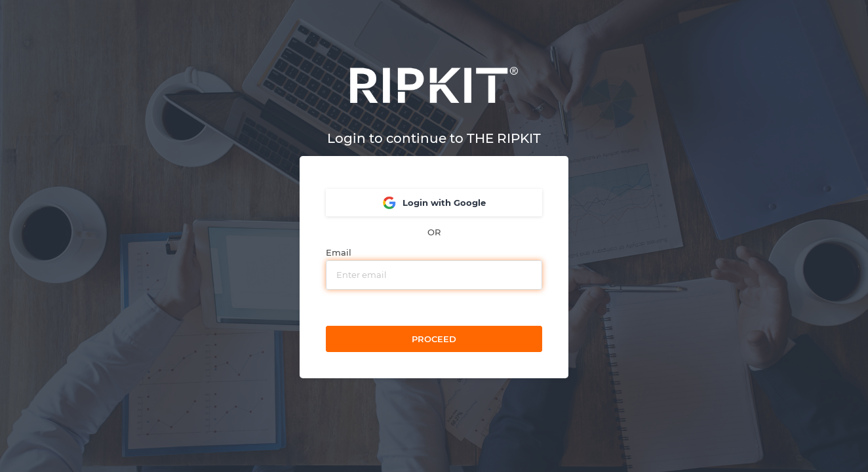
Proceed (434, 339)
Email (339, 253)
